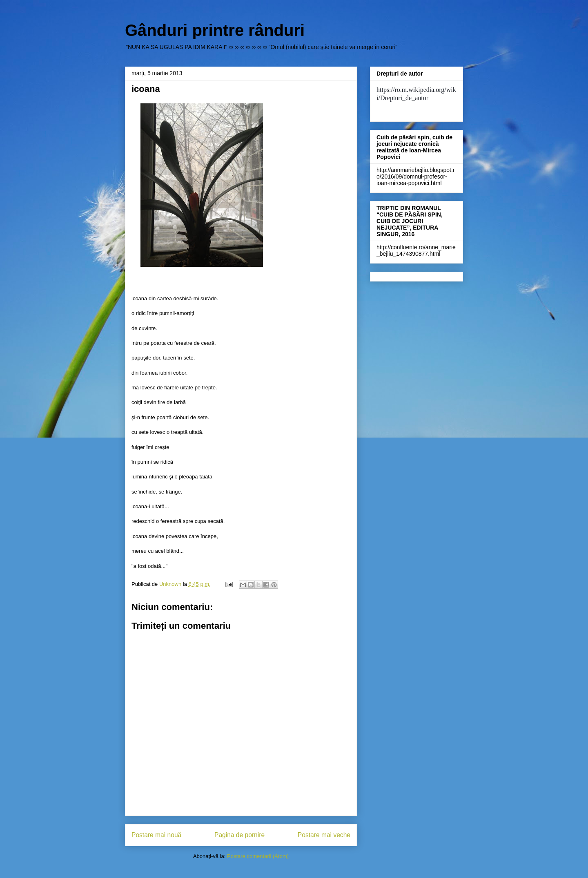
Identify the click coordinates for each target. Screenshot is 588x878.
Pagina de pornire (239, 835)
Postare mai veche (324, 835)
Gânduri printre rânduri (215, 30)
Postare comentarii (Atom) (258, 856)
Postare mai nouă (156, 835)
